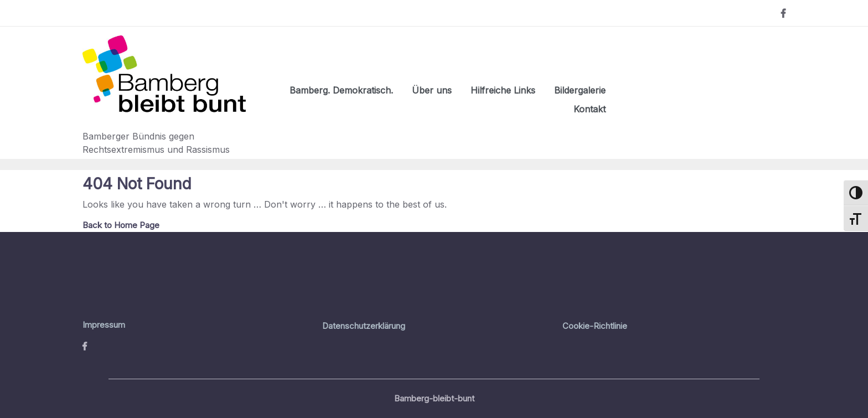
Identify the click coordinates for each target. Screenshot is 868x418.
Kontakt (590, 109)
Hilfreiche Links (503, 90)
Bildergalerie (580, 90)
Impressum (104, 325)
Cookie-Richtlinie (595, 326)
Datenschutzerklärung (364, 326)
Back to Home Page (121, 225)
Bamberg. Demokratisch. (341, 90)
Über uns (432, 90)
